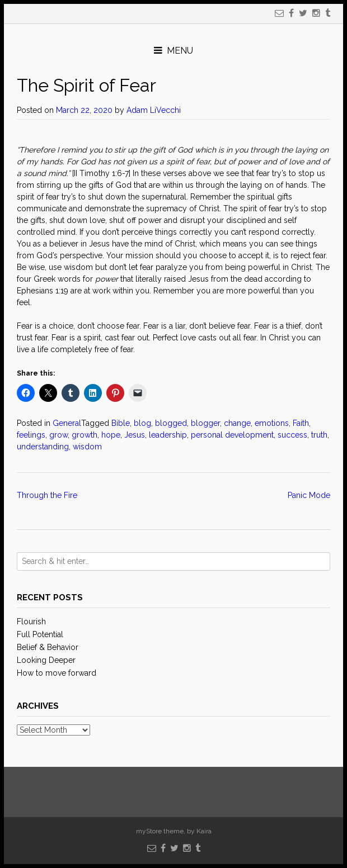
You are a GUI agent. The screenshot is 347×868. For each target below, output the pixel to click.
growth (85, 435)
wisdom (87, 447)
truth (319, 435)
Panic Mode (309, 495)
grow (58, 435)
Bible (121, 423)
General (67, 423)
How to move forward (57, 673)
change (237, 423)
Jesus (135, 435)
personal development (232, 435)
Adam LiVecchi (154, 110)
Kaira (204, 831)
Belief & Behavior (48, 647)
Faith (301, 423)
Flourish (31, 622)
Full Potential (40, 634)
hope (111, 435)
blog (142, 423)
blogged (171, 423)
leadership (168, 435)
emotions (272, 423)
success (292, 435)
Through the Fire (47, 495)
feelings (31, 435)
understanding (43, 447)
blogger (205, 423)
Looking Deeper (46, 660)
